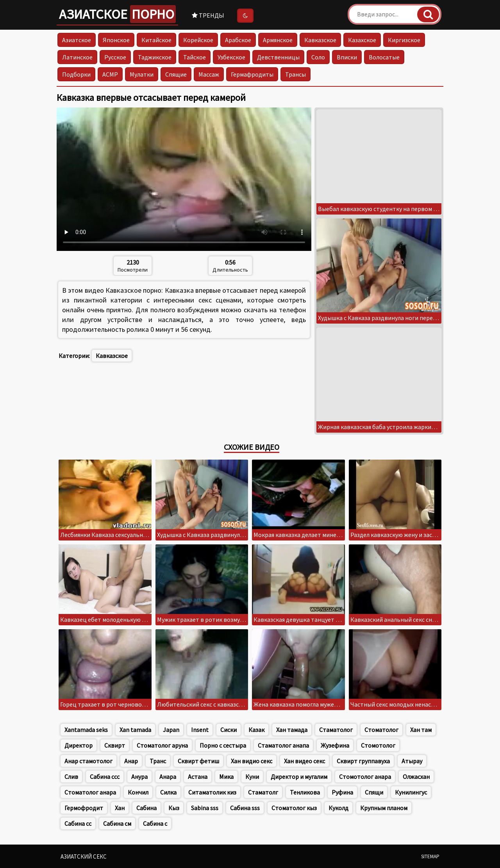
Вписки (347, 57)
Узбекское (231, 57)
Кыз (174, 808)
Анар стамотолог (88, 761)
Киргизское (404, 40)
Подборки (76, 74)
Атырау (412, 761)
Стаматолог (336, 730)
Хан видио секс (252, 761)
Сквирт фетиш (198, 761)
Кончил (138, 792)
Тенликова (305, 792)
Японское (116, 40)
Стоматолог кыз (294, 808)
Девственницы (278, 57)
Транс (158, 761)
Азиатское (117, 14)
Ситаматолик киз (212, 792)
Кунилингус (411, 792)
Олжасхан (416, 777)
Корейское (198, 40)
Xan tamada (135, 730)
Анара (168, 777)
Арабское (238, 40)
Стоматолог (381, 730)
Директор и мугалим (299, 777)
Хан (120, 808)
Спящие (176, 74)
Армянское (278, 40)
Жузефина (335, 745)
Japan (171, 730)
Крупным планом (384, 808)
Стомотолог (378, 745)
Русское (115, 57)
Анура (139, 777)
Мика (226, 777)
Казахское (362, 40)
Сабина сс (78, 823)
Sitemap (430, 856)
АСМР (110, 74)
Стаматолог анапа (283, 745)
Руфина (342, 792)
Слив (71, 777)
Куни (252, 777)
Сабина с (155, 823)
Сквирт (115, 745)
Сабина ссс (105, 777)
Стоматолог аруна (162, 745)
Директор (79, 745)
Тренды (208, 15)
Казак (256, 730)
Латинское (77, 57)
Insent (200, 730)
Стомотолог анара (365, 777)
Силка (168, 792)
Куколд (338, 808)
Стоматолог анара (90, 792)
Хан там (421, 730)
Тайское (195, 57)
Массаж (209, 74)
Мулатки (142, 74)
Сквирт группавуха (363, 761)
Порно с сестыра (223, 745)
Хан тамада (292, 730)
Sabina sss (205, 808)
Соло (318, 57)
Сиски (229, 730)
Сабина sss (245, 808)
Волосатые (384, 57)
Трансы (296, 74)
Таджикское (155, 57)
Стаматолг (263, 792)
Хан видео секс (304, 761)
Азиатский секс (84, 856)
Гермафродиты (252, 74)
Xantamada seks (86, 730)
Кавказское (320, 40)
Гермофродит (84, 808)
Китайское (156, 40)
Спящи (374, 792)
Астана (198, 777)
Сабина (146, 808)
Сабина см (117, 823)
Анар (131, 761)
